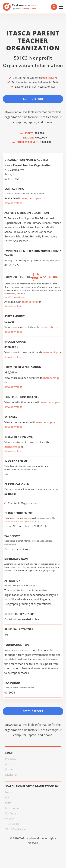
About (9, 764)
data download (13, 203)
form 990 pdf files (40, 117)
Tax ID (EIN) (12, 824)
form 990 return (12, 521)
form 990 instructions (14, 297)
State (8, 803)
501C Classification (16, 829)
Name (9, 792)
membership (30, 198)
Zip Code (11, 813)
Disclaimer (11, 775)
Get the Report (33, 99)
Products (11, 759)
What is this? (45, 277)
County (10, 819)
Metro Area (12, 808)
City (7, 797)
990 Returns (50, 78)
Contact (10, 769)
